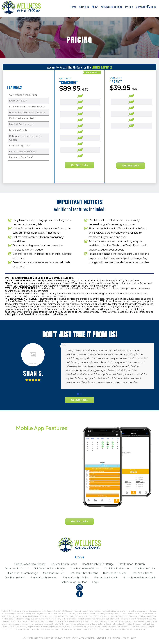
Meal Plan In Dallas (17, 573)
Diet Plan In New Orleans (111, 573)
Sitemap (101, 638)
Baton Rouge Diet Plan (93, 582)
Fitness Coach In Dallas (108, 578)
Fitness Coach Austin (139, 578)
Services (84, 7)
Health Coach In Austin (134, 564)
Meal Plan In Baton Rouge (48, 573)
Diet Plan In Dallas (20, 578)
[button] (78, 394)
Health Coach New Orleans (28, 564)
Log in (152, 7)
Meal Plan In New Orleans (99, 569)
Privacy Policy (129, 638)
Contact (140, 7)
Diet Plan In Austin (46, 578)
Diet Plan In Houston (143, 573)
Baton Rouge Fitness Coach (58, 582)
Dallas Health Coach (28, 569)
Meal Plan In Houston (132, 569)
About (95, 7)
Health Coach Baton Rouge (99, 564)
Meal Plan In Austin (80, 573)
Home (73, 7)
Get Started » (79, 165)
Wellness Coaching (112, 7)
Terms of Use (113, 638)
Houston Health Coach (64, 564)
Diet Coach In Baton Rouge (62, 569)
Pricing (129, 7)
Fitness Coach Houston (75, 578)
